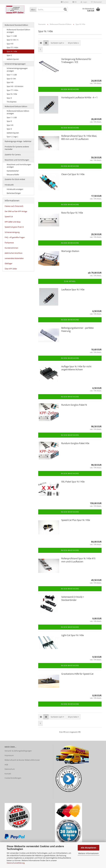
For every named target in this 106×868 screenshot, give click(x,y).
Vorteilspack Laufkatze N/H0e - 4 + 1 (79, 97)
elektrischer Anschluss (14, 253)
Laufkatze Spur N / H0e (73, 290)
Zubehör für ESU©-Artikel (15, 179)
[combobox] (57, 43)
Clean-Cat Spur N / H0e (73, 174)
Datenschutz (10, 769)
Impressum (9, 755)
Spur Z (9, 55)
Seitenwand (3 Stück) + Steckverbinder (73, 598)
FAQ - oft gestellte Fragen (15, 237)
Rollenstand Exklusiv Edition (16, 106)
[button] (75, 2)
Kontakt (8, 774)
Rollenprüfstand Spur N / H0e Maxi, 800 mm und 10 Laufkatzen (79, 137)
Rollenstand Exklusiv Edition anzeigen (18, 112)
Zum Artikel (70, 281)
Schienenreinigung (12, 232)
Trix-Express (12, 102)
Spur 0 (9, 121)
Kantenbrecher (13, 171)
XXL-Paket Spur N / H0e (73, 482)
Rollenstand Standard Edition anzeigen (18, 31)
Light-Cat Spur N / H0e (73, 635)
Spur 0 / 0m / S (13, 40)
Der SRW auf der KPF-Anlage (16, 211)
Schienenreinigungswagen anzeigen (17, 70)
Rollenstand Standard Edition (16, 25)
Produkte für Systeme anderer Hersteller (17, 148)
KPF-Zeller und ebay (13, 222)
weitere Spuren (13, 59)
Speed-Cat (9, 216)
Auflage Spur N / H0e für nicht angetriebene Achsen (76, 368)
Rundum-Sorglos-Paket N (74, 405)
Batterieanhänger (14, 193)
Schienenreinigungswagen (15, 64)
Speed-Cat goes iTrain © (14, 227)
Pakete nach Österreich (14, 206)
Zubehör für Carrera (13, 155)
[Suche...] (33, 9)
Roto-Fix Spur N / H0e (72, 213)
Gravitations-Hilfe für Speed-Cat (77, 674)
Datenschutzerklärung (16, 863)
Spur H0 (10, 44)
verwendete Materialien (14, 258)
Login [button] (84, 2)
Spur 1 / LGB (12, 36)
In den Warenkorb (70, 89)
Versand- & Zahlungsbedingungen (18, 751)
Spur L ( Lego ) (12, 137)
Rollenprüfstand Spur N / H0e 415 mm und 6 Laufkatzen (78, 560)
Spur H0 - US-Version (15, 86)
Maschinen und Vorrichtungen (17, 160)
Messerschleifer (13, 175)
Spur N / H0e (12, 51)
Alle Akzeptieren (88, 848)
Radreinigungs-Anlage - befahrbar (18, 141)
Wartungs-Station (70, 251)
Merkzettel (96, 2)
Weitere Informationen (88, 853)
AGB (6, 765)
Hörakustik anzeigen (15, 189)
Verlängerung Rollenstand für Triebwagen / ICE (76, 61)
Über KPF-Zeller (11, 269)
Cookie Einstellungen (13, 778)
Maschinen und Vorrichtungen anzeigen (19, 166)
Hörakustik (9, 185)
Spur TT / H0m (12, 47)
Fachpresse (9, 243)
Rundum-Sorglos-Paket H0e (75, 443)
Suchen (65, 2)
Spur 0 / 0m (11, 79)
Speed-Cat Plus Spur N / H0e (76, 520)
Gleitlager (8, 263)
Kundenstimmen (11, 248)
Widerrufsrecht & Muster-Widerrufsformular (22, 760)
